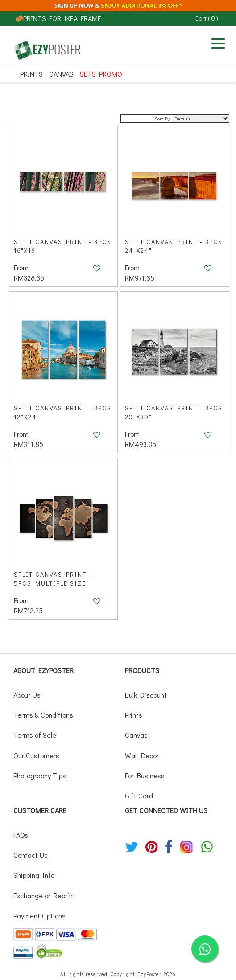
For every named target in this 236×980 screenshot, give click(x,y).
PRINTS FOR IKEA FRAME (58, 18)
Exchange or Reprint (44, 895)
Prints (31, 74)
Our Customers (36, 755)
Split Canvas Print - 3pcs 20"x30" (174, 412)
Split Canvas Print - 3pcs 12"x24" (63, 412)
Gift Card (139, 796)
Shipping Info (34, 875)
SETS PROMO (101, 74)
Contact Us (31, 855)
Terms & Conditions (43, 715)
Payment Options (39, 916)
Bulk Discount (146, 695)
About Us (27, 695)
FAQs (21, 835)
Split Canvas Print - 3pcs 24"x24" (174, 246)
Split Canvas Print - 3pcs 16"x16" (63, 246)
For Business (145, 775)
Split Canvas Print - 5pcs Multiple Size (53, 579)
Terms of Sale (35, 735)
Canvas (61, 74)
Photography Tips (40, 775)
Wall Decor (142, 755)
